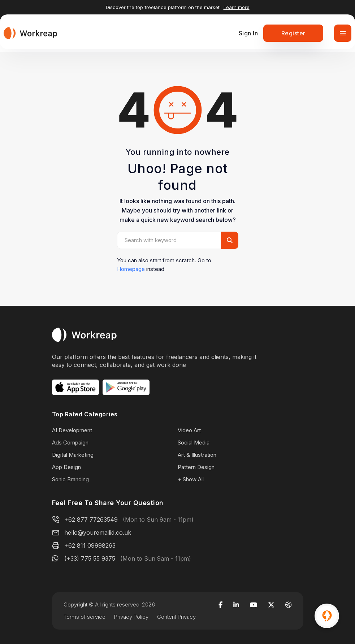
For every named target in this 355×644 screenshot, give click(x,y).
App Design (66, 467)
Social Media (194, 443)
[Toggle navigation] (343, 33)
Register (293, 33)
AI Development (72, 430)
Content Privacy (176, 617)
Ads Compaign (70, 443)
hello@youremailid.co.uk (98, 533)
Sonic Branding (70, 479)
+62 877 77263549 (91, 520)
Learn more (237, 7)
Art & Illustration (197, 455)
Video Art (189, 430)
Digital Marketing (73, 455)
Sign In (248, 33)
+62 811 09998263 (90, 546)
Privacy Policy (131, 617)
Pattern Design (196, 467)
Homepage (131, 269)
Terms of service (85, 617)
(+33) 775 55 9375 (90, 558)
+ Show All (191, 479)
